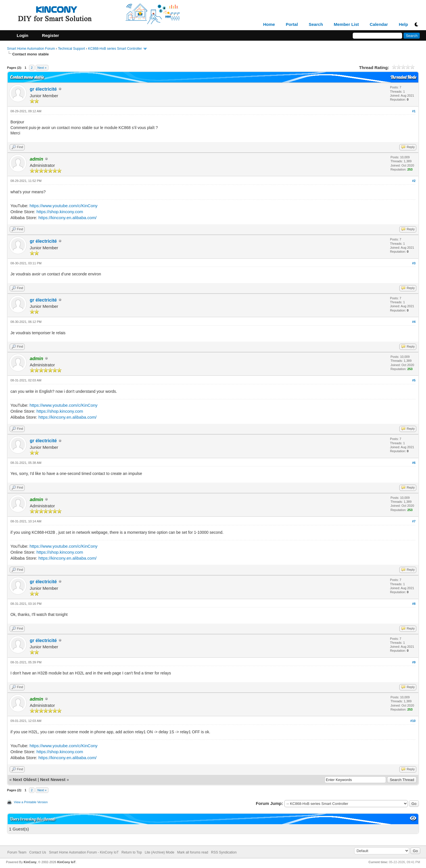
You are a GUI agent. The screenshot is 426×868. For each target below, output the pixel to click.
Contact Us (38, 852)
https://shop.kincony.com (60, 212)
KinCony (30, 862)
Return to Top (132, 852)
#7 (414, 521)
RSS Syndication (224, 852)
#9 (414, 662)
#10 (413, 721)
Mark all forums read (193, 852)
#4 (414, 322)
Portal (292, 24)
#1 (414, 111)
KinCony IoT (66, 862)
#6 (414, 463)
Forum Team (17, 852)
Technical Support (71, 49)
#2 (414, 181)
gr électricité (43, 89)
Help (403, 24)
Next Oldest (25, 779)
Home (269, 24)
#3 (414, 263)
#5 (414, 380)
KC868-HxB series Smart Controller (115, 49)
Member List (346, 24)
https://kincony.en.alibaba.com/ (67, 218)
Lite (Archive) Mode (160, 852)
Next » (42, 68)
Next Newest (53, 779)
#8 (414, 604)
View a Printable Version (31, 802)
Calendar (379, 24)
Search (316, 24)
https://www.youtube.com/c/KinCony (63, 206)
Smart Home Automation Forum (31, 49)
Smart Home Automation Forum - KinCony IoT (84, 852)
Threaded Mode (403, 77)
